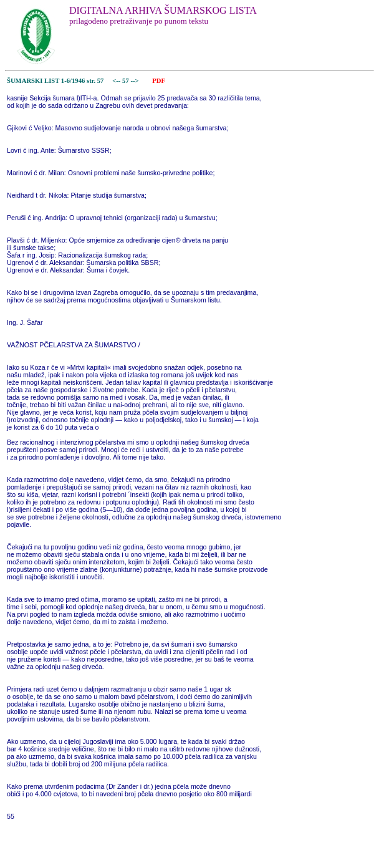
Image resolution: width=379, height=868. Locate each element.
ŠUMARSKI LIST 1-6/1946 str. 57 (55, 81)
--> (135, 81)
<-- (117, 81)
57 (126, 81)
